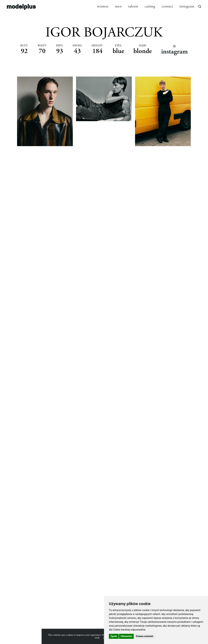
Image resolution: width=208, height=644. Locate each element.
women (103, 6)
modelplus (21, 6)
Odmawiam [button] (126, 636)
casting (150, 6)
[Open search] (200, 6)
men (118, 6)
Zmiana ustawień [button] (144, 636)
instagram (187, 6)
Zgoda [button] (114, 636)
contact (167, 6)
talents (133, 6)
